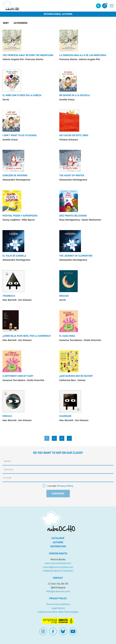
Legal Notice (58, 608)
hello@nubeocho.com (58, 591)
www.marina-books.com (58, 563)
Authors (58, 542)
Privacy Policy (65, 486)
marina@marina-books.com (58, 567)
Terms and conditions (58, 604)
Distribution (58, 546)
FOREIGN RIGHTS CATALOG (58, 571)
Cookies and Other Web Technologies (58, 612)
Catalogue (58, 538)
